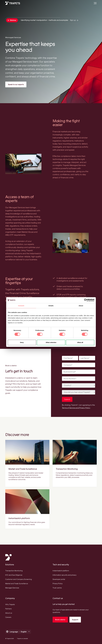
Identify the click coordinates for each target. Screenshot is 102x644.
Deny (22, 342)
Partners (8, 609)
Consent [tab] (21, 306)
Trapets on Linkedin (22, 639)
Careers (8, 617)
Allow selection (51, 342)
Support (75, 620)
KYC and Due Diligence (14, 575)
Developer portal (59, 579)
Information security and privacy (64, 575)
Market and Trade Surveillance (23, 469)
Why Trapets (10, 604)
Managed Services (12, 588)
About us (9, 613)
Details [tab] (51, 306)
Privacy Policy (58, 584)
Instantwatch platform (19, 518)
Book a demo (60, 620)
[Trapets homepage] (13, 3)
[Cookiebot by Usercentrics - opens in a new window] (86, 300)
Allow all (80, 342)
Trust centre (57, 588)
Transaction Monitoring (67, 469)
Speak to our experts (16, 84)
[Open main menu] (94, 4)
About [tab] (81, 306)
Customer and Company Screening (18, 579)
